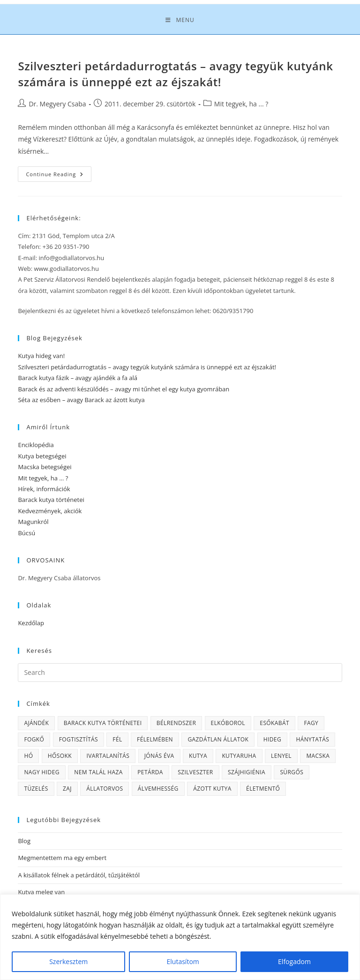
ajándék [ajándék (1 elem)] (36, 723)
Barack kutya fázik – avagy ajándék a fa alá (78, 378)
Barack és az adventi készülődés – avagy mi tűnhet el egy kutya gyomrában (124, 389)
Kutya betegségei (42, 456)
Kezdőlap (31, 623)
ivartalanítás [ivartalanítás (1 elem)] (108, 756)
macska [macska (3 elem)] (318, 756)
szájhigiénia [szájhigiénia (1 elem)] (247, 772)
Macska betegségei (45, 467)
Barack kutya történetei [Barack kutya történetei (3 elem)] (103, 723)
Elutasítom (183, 961)
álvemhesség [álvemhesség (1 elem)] (158, 789)
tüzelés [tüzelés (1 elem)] (36, 789)
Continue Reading (59, 176)
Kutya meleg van (41, 892)
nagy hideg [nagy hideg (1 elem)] (41, 772)
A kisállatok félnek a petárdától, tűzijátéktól (79, 875)
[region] (180, 937)
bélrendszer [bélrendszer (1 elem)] (176, 723)
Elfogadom (294, 961)
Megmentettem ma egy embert (62, 858)
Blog (24, 841)
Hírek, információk (44, 489)
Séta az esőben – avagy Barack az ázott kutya (81, 400)
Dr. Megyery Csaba (57, 104)
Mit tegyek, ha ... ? (241, 104)
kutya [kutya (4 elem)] (198, 756)
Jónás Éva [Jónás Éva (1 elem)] (159, 756)
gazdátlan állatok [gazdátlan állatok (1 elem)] (218, 739)
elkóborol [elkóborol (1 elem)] (228, 723)
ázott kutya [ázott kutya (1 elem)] (212, 789)
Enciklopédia (36, 445)
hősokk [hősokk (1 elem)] (60, 756)
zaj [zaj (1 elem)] (67, 789)
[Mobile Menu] (180, 20)
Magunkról (33, 522)
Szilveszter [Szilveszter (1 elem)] (195, 772)
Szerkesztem (68, 961)
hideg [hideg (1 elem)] (272, 739)
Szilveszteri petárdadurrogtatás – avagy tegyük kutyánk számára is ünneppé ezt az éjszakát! (175, 74)
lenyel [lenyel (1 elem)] (281, 756)
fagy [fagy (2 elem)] (311, 723)
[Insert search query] (180, 673)
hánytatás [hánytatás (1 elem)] (312, 739)
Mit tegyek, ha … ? (43, 478)
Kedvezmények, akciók (50, 511)
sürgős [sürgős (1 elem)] (292, 772)
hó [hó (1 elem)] (28, 756)
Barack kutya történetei (51, 500)
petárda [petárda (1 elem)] (150, 772)
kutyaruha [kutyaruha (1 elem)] (239, 756)
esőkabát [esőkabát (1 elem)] (274, 723)
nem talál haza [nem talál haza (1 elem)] (98, 772)
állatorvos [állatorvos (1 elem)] (105, 789)
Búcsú (26, 533)
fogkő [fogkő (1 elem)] (34, 739)
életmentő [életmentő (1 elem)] (263, 789)
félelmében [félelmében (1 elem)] (155, 739)
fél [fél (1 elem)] (117, 739)
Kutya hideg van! (41, 356)
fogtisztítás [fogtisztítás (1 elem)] (79, 739)
